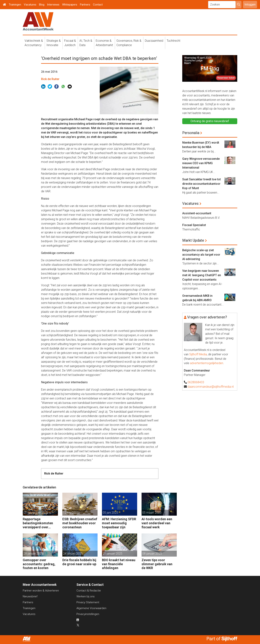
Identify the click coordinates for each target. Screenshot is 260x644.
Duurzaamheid (154, 41)
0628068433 (196, 382)
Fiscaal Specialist (194, 225)
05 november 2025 (36, 513)
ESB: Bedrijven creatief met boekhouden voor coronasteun (80, 523)
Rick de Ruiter (50, 79)
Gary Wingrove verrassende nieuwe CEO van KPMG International (201, 163)
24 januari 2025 (73, 554)
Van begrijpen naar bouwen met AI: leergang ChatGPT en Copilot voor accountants (202, 275)
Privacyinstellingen (88, 614)
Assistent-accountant (197, 213)
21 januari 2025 (112, 554)
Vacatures (30, 5)
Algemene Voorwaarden (91, 608)
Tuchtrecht (173, 41)
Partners (85, 5)
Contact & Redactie (89, 591)
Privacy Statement (88, 602)
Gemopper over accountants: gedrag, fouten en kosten (39, 564)
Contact (98, 5)
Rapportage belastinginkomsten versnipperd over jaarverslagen (38, 523)
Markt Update (193, 240)
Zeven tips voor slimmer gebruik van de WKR (157, 564)
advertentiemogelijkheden (207, 363)
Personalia (191, 133)
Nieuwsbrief (30, 596)
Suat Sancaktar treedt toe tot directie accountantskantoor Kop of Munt (202, 184)
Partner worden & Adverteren (41, 591)
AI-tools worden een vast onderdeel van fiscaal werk (157, 523)
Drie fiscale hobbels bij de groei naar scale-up (79, 562)
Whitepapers (70, 5)
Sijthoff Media (198, 354)
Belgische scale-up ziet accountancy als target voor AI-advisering (201, 255)
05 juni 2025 (110, 513)
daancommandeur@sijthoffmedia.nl (211, 387)
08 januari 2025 (152, 554)
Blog (42, 5)
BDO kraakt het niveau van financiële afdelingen (119, 564)
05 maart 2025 (152, 513)
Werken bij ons (86, 596)
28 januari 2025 (33, 554)
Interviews (53, 5)
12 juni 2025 (71, 513)
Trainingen (15, 5)
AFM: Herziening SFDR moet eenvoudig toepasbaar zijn (119, 523)
